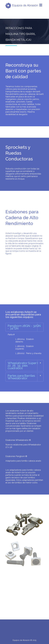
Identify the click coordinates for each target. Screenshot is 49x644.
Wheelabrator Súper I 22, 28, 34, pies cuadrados (23, 366)
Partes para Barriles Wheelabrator (21, 377)
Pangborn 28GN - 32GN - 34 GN (24, 327)
